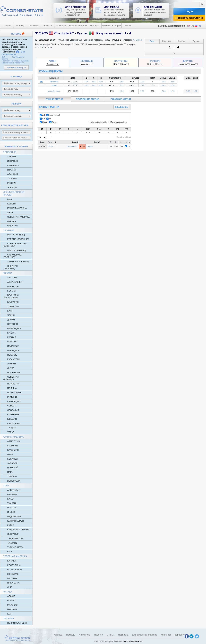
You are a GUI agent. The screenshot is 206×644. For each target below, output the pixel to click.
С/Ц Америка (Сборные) (12, 256)
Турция (9, 428)
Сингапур (11, 534)
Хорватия (11, 306)
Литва (9, 368)
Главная (7, 26)
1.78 (173, 85)
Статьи (110, 635)
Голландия (12, 372)
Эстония (10, 324)
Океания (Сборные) (10, 267)
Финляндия (12, 328)
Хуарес (90, 147)
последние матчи (87, 99)
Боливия (10, 446)
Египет (9, 600)
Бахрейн (10, 494)
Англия (9, 157)
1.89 (142, 91)
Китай (9, 499)
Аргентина (11, 441)
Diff (88, 129)
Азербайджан (13, 282)
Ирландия (11, 350)
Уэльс (9, 432)
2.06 (173, 82)
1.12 (195, 91)
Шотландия (12, 401)
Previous (121, 137)
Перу (8, 472)
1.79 (173, 91)
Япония (10, 187)
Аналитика (34, 26)
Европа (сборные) (16, 239)
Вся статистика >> (13, 53)
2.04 (164, 91)
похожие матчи (121, 99)
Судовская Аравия (16, 530)
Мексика (10, 578)
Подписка (61, 26)
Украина (10, 179)
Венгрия (10, 342)
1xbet (54, 85)
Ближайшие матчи (78, 26)
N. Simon (137, 40)
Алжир (9, 596)
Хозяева (58, 635)
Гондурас (11, 574)
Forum (129, 26)
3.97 (101, 82)
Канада (9, 561)
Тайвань (10, 503)
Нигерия (10, 609)
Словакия (11, 410)
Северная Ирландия (11, 378)
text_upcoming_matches (145, 635)
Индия (9, 512)
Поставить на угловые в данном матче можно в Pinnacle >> (15, 62)
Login (189, 11)
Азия (8, 212)
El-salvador (12, 569)
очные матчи (54, 99)
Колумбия (11, 459)
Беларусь (11, 286)
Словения (11, 414)
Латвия (9, 364)
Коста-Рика (12, 565)
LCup (50, 146)
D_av (99, 129)
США (8, 587)
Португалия (12, 392)
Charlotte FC (72, 147)
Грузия (9, 333)
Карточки (121, 61)
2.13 (122, 85)
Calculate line (121, 107)
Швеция (10, 419)
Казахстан (11, 359)
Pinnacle (54, 82)
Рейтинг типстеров (112, 26)
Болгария (11, 302)
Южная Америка (15, 208)
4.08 (101, 85)
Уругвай (10, 476)
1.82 (164, 82)
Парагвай (11, 468)
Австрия (10, 277)
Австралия (11, 490)
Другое (188, 61)
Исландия (11, 346)
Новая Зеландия (15, 623)
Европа (9, 204)
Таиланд (10, 543)
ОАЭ (7, 552)
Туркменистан (14, 547)
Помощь (20, 26)
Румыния (11, 397)
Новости (48, 26)
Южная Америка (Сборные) (15, 245)
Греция (9, 337)
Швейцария (12, 423)
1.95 (122, 82)
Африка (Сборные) (16, 262)
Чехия (9, 315)
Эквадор (10, 463)
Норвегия (11, 384)
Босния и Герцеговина (11, 296)
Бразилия (11, 450)
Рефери (155, 61)
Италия (9, 170)
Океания (10, 226)
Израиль (10, 355)
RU (198, 26)
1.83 (86, 85)
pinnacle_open (54, 91)
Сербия (9, 406)
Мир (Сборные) (14, 235)
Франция (10, 174)
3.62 (94, 85)
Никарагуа (11, 583)
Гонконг (10, 508)
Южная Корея (13, 521)
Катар (8, 525)
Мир (7, 199)
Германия (11, 165)
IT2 (126, 129)
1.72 (142, 85)
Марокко (10, 605)
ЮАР (8, 614)
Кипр (8, 311)
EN (190, 26)
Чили (8, 454)
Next (129, 137)
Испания (10, 161)
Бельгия (10, 291)
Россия (10, 183)
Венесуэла (11, 481)
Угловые (87, 61)
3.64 (94, 82)
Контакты (95, 26)
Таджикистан (13, 538)
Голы (52, 61)
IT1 (117, 129)
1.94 (86, 82)
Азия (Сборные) (14, 250)
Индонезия (12, 516)
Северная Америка (16, 217)
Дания (9, 320)
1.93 (142, 82)
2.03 (164, 85)
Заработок (180, 635)
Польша (10, 388)
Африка (9, 221)
